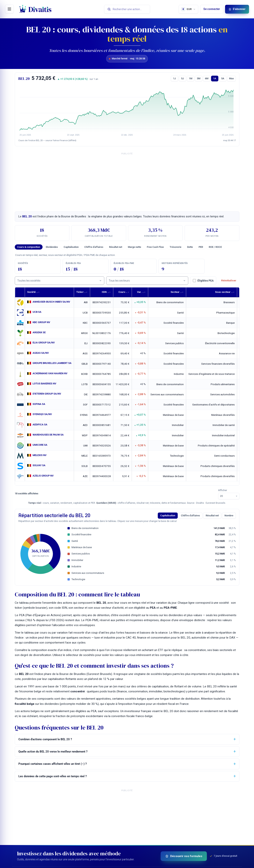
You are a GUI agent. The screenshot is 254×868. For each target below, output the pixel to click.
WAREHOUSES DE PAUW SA (49, 435)
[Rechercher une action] (127, 9)
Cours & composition (29, 247)
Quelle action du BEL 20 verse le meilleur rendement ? (53, 752)
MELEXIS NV (40, 455)
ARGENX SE (40, 332)
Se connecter (212, 9)
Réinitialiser (229, 280)
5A (223, 78)
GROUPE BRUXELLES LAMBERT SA (54, 363)
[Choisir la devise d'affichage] (188, 9)
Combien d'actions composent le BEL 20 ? (45, 739)
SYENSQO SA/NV (43, 414)
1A (215, 78)
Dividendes (52, 247)
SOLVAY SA (40, 465)
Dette (190, 247)
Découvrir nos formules (184, 856)
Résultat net (116, 247)
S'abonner (237, 9)
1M (191, 78)
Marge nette (134, 247)
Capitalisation (71, 247)
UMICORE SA (40, 445)
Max (231, 78)
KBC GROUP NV (42, 322)
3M (199, 78)
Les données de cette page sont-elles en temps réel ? (53, 776)
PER (201, 247)
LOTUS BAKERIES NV (46, 384)
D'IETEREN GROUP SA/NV (48, 394)
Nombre (229, 515)
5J (182, 78)
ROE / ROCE (215, 247)
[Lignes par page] (229, 496)
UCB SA (37, 312)
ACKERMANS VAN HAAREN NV (51, 373)
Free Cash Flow (155, 247)
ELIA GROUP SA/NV (44, 343)
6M (207, 78)
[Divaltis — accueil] (35, 9)
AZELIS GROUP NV (44, 476)
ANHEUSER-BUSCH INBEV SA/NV (53, 302)
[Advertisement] (127, 181)
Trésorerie (175, 247)
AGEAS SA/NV (41, 353)
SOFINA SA (39, 404)
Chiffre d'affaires (94, 247)
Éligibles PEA (203, 281)
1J (174, 78)
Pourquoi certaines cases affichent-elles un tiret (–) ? (53, 764)
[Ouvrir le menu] (9, 9)
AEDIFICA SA (40, 425)
